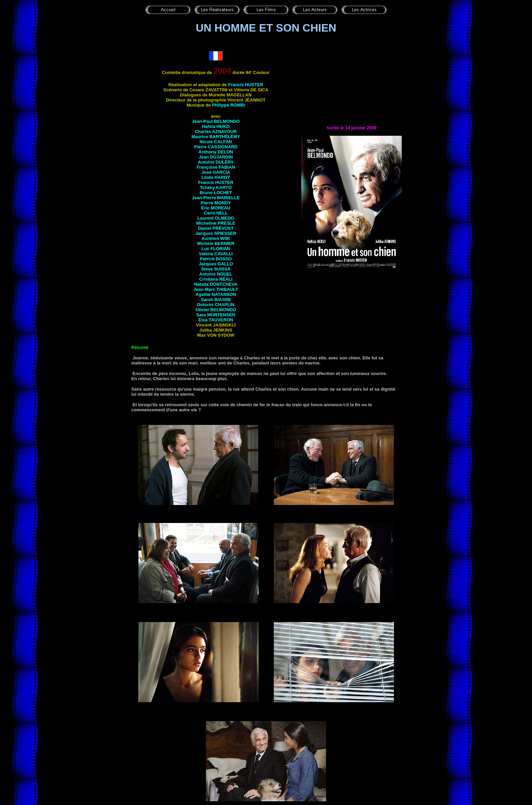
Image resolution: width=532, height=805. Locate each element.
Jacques (216, 233)
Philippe (229, 105)
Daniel (216, 228)
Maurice (216, 137)
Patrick (216, 259)
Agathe (216, 294)
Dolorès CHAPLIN (216, 305)
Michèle (216, 244)
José (216, 172)
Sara (216, 315)
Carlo (216, 213)
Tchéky (216, 188)
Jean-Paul (216, 121)
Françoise (216, 167)
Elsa (216, 320)
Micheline (216, 223)
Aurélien (216, 238)
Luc (216, 249)
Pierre (216, 147)
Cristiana (216, 279)
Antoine (216, 162)
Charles (216, 132)
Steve (216, 269)
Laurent (216, 218)
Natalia (216, 284)
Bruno (216, 193)
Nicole (216, 142)
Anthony (216, 152)
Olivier (216, 310)
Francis (245, 85)
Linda (216, 177)
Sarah (216, 299)
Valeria (216, 254)
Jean (216, 157)
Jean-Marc (216, 289)
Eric (216, 208)
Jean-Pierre (216, 198)
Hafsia (216, 126)
